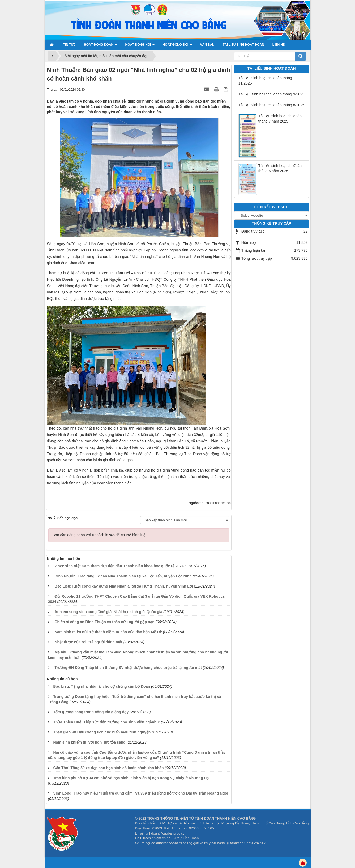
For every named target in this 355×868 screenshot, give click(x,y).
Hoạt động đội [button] (177, 46)
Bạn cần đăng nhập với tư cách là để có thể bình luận (100, 535)
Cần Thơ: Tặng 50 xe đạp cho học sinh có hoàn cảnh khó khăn (108, 768)
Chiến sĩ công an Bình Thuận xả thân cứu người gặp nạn (104, 622)
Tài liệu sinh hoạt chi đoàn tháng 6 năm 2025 (280, 168)
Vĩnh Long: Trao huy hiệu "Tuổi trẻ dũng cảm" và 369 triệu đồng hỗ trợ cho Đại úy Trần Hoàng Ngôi (141, 793)
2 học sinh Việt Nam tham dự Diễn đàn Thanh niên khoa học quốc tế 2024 (119, 566)
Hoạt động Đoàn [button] (100, 46)
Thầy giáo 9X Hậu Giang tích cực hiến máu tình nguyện (102, 732)
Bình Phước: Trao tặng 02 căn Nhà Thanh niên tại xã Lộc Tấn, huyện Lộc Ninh (123, 576)
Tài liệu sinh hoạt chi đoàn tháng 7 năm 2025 (280, 119)
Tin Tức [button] (70, 45)
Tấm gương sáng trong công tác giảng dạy (91, 712)
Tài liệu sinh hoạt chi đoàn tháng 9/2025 (271, 94)
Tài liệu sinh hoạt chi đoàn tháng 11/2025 (265, 81)
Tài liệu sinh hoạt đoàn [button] (243, 45)
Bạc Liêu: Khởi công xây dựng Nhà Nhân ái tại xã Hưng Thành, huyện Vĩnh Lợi (124, 586)
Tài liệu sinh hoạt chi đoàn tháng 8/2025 (271, 105)
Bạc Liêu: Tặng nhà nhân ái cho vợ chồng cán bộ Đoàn (102, 686)
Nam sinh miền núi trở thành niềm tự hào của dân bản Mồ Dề (108, 632)
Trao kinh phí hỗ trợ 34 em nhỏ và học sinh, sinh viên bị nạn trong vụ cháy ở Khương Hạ (131, 778)
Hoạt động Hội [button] (140, 46)
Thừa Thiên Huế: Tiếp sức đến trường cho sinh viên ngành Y (106, 722)
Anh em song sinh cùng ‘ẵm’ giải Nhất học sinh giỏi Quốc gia (108, 612)
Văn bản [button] (207, 45)
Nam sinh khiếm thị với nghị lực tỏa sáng (89, 742)
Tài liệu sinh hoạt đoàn (272, 68)
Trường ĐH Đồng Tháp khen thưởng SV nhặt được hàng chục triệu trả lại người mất (128, 668)
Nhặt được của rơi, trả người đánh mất (88, 642)
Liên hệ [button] (279, 45)
